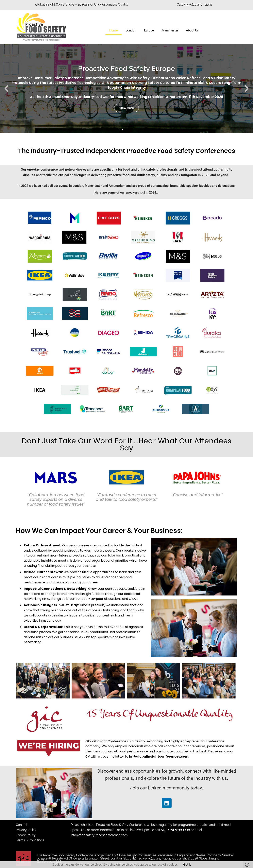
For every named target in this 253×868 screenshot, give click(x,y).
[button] (6, 89)
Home (113, 30)
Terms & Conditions (30, 840)
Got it (187, 865)
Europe (149, 30)
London (131, 30)
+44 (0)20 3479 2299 (175, 830)
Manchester (170, 30)
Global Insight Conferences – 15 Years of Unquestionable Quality (82, 4)
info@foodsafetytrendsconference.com (99, 835)
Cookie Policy (26, 835)
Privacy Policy (26, 830)
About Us (192, 30)
